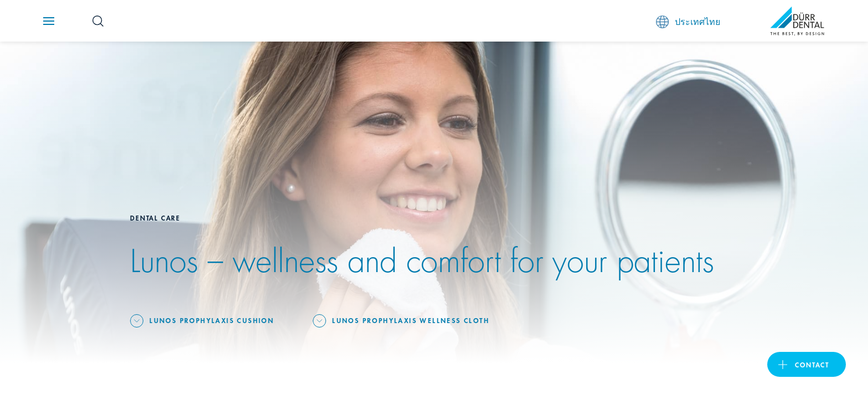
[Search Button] (98, 21)
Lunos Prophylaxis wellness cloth (411, 320)
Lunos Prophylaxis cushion (212, 320)
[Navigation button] (49, 21)
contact (812, 364)
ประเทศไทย (688, 21)
